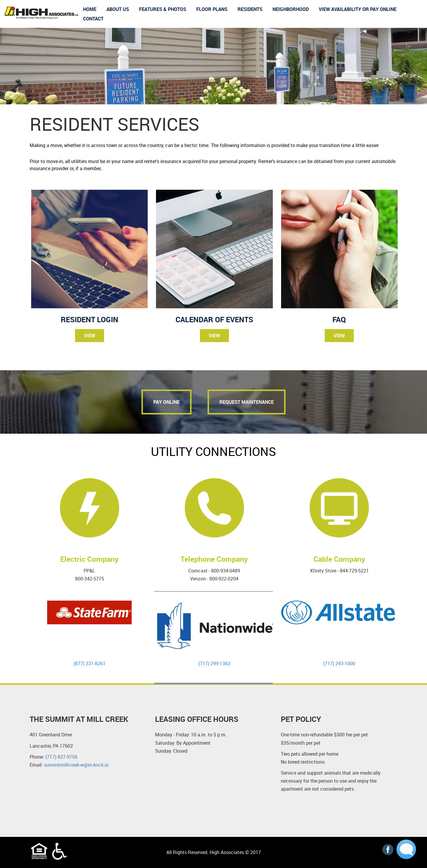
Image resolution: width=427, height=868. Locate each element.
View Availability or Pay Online (358, 9)
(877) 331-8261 (90, 663)
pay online (167, 402)
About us (118, 9)
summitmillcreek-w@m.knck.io (77, 765)
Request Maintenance (247, 402)
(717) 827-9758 (61, 757)
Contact (93, 19)
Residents (250, 9)
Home (90, 9)
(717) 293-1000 (339, 663)
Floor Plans (212, 9)
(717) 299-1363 (214, 663)
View (90, 336)
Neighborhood (291, 9)
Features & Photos (163, 9)
